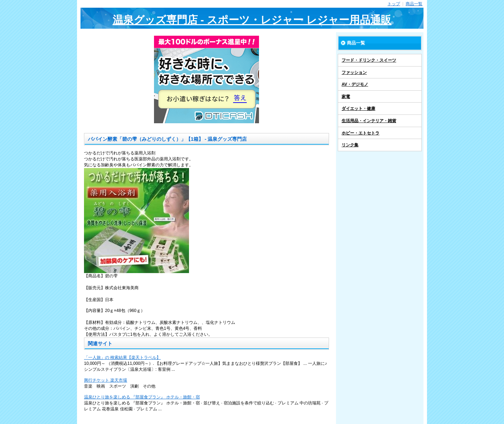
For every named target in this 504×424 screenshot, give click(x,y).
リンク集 (350, 145)
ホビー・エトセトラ (360, 133)
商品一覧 (414, 4)
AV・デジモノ (355, 84)
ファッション (354, 72)
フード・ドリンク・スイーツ (369, 60)
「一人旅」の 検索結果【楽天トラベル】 (122, 357)
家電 (346, 97)
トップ (394, 4)
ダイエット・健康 (358, 109)
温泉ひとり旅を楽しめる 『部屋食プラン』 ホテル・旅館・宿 (142, 397)
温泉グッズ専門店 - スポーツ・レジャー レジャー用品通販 (252, 20)
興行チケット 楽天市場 (106, 380)
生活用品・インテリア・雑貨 (369, 121)
